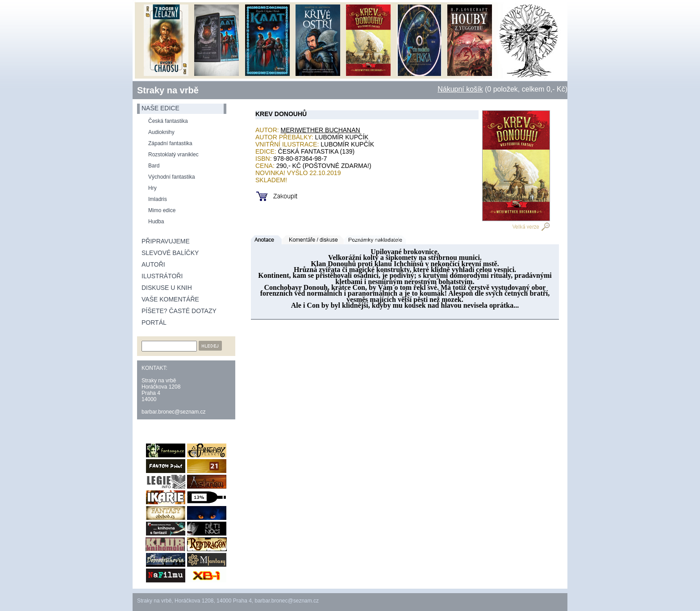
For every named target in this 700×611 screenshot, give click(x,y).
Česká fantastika (168, 121)
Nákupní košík (460, 89)
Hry (152, 188)
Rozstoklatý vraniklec (173, 155)
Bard (154, 166)
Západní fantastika (170, 143)
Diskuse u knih (167, 288)
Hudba (156, 222)
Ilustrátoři (162, 276)
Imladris (158, 199)
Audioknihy (161, 132)
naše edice (160, 108)
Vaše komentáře (170, 299)
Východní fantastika (172, 177)
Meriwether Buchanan (321, 130)
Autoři (153, 264)
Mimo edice (162, 210)
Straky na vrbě (168, 90)
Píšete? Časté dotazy (179, 311)
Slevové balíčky (170, 253)
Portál (154, 322)
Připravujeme (166, 241)
